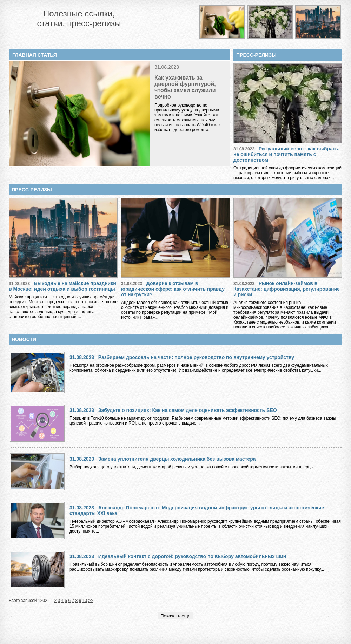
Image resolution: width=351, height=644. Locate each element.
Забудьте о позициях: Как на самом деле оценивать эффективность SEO (188, 410)
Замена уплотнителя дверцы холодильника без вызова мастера (177, 459)
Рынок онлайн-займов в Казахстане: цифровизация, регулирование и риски (287, 289)
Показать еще (175, 616)
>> (91, 601)
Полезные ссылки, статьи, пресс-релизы (79, 18)
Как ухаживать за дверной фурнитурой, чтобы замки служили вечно (185, 87)
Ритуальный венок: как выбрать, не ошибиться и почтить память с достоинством (286, 154)
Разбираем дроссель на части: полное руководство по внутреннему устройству (196, 357)
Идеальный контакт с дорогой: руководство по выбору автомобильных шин (192, 556)
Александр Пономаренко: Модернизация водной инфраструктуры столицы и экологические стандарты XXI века (197, 510)
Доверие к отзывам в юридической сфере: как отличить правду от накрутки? (173, 289)
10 (85, 601)
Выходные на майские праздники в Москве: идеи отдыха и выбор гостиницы (62, 286)
